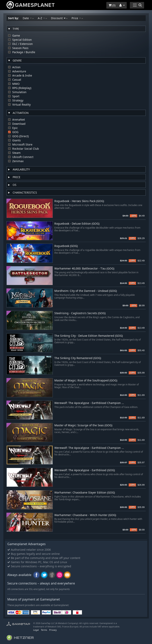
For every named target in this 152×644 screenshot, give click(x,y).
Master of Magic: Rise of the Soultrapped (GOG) (86, 381)
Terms (44, 630)
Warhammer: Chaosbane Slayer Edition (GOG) (85, 493)
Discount (59, 18)
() (112, 5)
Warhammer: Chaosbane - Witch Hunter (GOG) (85, 515)
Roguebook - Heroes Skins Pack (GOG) (79, 201)
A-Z (42, 18)
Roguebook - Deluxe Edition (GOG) (77, 224)
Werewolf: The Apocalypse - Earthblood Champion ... (89, 403)
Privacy (53, 630)
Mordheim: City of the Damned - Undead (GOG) (86, 291)
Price (77, 18)
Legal (36, 630)
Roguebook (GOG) (66, 246)
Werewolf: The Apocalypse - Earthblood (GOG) (85, 470)
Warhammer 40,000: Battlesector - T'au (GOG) (84, 269)
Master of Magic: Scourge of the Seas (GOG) (83, 425)
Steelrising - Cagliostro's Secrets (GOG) (80, 313)
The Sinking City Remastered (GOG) (78, 358)
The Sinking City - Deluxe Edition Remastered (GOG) (89, 336)
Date (28, 18)
